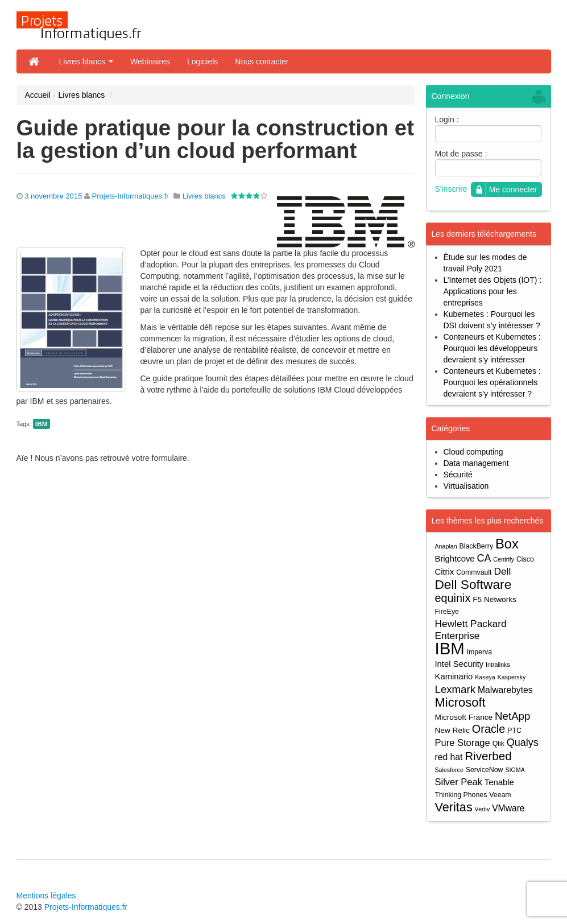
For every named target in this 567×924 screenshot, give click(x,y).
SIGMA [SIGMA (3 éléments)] (515, 770)
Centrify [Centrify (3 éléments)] (504, 559)
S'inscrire (451, 189)
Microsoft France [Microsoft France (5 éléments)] (464, 717)
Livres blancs (86, 61)
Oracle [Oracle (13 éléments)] (489, 729)
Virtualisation (466, 486)
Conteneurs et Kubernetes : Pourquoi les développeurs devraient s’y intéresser (492, 348)
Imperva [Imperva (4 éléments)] (480, 652)
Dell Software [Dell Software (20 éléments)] (473, 585)
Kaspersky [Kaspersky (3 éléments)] (512, 677)
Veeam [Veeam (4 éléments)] (500, 795)
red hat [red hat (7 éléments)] (449, 757)
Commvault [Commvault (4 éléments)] (474, 572)
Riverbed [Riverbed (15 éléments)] (488, 756)
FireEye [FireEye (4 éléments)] (447, 612)
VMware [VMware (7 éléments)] (508, 808)
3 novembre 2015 (53, 196)
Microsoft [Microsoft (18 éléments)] (460, 702)
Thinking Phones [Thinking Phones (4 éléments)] (461, 795)
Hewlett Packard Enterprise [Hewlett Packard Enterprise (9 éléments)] (471, 630)
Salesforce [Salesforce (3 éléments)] (449, 770)
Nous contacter (262, 61)
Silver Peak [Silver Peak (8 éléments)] (459, 782)
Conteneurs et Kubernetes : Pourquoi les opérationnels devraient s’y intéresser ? (492, 382)
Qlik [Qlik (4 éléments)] (498, 744)
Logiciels (202, 61)
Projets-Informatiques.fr (131, 196)
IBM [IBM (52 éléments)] (450, 648)
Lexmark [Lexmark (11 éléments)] (456, 689)
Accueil (38, 95)
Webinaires (150, 61)
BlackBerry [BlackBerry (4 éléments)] (477, 546)
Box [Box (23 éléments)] (507, 544)
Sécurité (458, 475)
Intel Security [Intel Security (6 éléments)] (460, 664)
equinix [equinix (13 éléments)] (453, 598)
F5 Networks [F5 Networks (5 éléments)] (494, 599)
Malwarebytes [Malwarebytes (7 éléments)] (505, 690)
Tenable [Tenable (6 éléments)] (499, 782)
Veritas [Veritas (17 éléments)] (454, 807)
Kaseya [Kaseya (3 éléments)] (485, 677)
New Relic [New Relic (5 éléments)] (452, 730)
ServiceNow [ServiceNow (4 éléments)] (485, 770)
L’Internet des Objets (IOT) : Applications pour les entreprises (493, 291)
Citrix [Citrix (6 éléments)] (445, 572)
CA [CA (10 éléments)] (484, 558)
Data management (476, 463)
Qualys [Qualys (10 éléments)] (523, 742)
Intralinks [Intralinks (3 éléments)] (498, 665)
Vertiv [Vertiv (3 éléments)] (483, 809)
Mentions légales (46, 896)
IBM (42, 424)
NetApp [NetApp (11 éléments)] (512, 716)
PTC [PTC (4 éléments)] (514, 731)
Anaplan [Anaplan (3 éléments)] (446, 546)
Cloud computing (473, 452)
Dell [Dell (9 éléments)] (502, 571)
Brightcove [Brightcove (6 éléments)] (455, 559)
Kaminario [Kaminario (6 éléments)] (454, 676)
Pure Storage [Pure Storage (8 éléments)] (463, 742)
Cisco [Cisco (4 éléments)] (525, 559)
